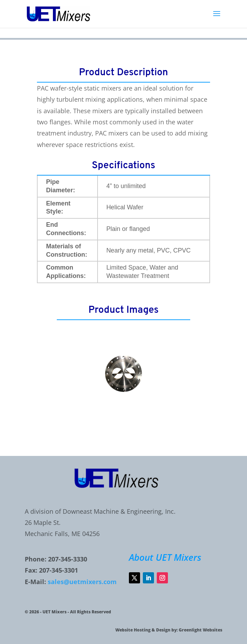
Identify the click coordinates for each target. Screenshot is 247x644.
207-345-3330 (68, 559)
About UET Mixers (165, 557)
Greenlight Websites (200, 630)
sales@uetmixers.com (82, 582)
